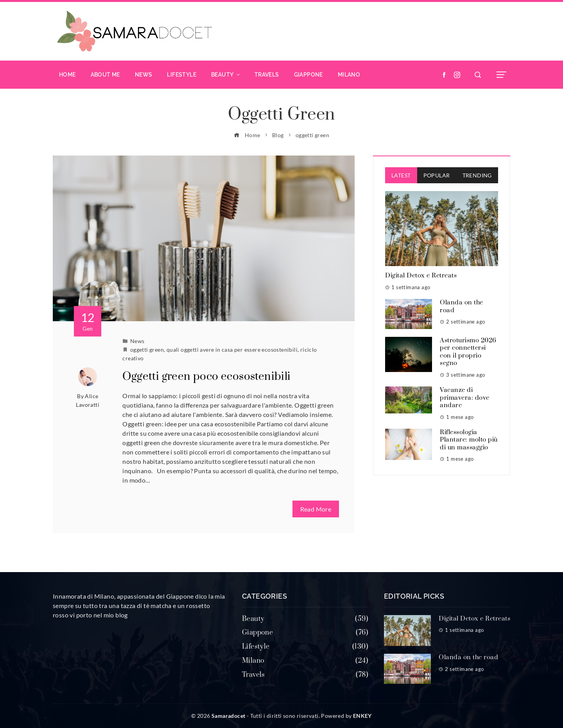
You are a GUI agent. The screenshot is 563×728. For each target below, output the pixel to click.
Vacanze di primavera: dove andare (465, 398)
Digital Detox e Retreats (421, 275)
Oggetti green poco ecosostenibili (206, 377)
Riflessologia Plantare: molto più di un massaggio (469, 440)
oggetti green (147, 350)
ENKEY (362, 716)
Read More (316, 509)
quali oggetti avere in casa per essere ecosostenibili (232, 350)
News (137, 341)
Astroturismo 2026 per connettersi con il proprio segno (468, 352)
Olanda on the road (462, 306)
